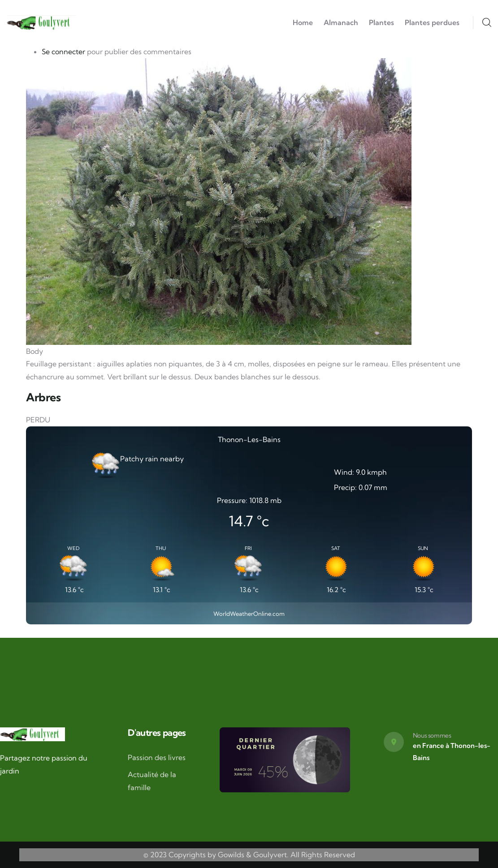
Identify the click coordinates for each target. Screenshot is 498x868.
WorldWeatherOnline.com (249, 614)
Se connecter (63, 52)
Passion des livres (157, 757)
